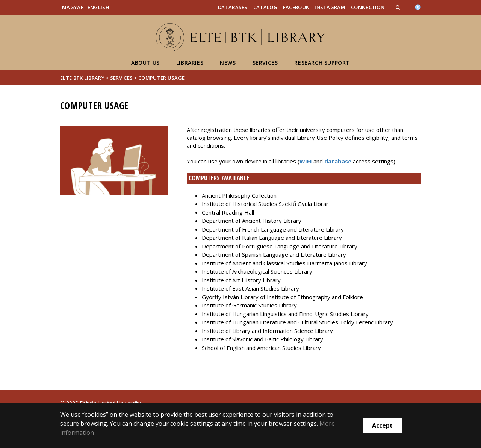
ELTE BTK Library (82, 78)
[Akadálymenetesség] (418, 6)
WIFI (306, 161)
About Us (145, 63)
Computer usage (161, 78)
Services (265, 63)
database (338, 161)
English (98, 7)
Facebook (296, 7)
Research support (322, 63)
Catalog (265, 7)
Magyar (73, 7)
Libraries (190, 63)
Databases (233, 7)
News (228, 63)
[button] (399, 7)
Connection (368, 7)
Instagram (330, 7)
